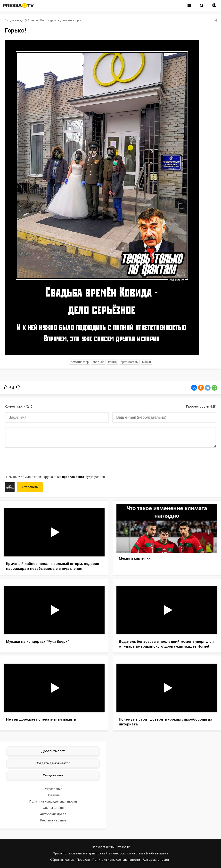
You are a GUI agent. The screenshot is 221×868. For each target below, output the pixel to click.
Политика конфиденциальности (53, 801)
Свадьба (98, 362)
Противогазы (129, 362)
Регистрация (53, 789)
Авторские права (53, 814)
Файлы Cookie (53, 808)
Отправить (30, 487)
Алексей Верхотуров (42, 20)
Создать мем (53, 775)
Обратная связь (62, 860)
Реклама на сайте (53, 820)
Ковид (112, 362)
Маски (147, 362)
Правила (53, 795)
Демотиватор (79, 362)
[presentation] (42, 461)
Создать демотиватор (53, 763)
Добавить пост (53, 751)
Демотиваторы (70, 20)
